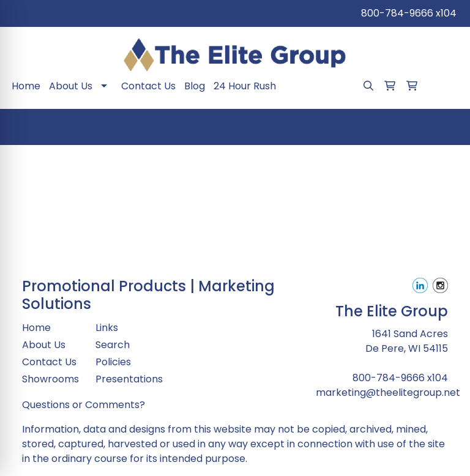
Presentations (125, 379)
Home (26, 86)
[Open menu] (446, 127)
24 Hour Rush (245, 86)
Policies (113, 362)
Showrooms (50, 379)
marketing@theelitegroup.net (388, 392)
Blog (195, 86)
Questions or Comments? (84, 405)
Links (107, 328)
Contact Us (148, 86)
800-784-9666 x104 (409, 13)
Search (113, 345)
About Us (71, 86)
